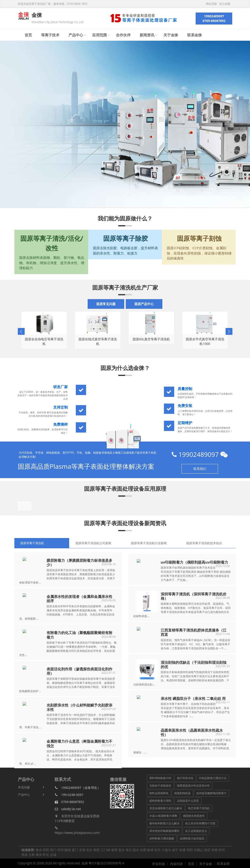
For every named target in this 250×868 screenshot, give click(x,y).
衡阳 (97, 850)
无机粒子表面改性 (160, 786)
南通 (182, 850)
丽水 (136, 850)
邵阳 (46, 850)
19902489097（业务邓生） (78, 788)
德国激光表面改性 (194, 816)
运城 (53, 855)
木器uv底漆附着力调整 (163, 816)
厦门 (75, 850)
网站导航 (211, 4)
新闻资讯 (147, 35)
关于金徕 (171, 35)
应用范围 (100, 35)
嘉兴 (121, 850)
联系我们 (200, 469)
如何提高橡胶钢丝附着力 (211, 793)
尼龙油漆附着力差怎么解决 (166, 808)
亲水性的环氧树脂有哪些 (164, 831)
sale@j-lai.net (68, 809)
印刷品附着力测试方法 (213, 778)
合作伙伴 (123, 35)
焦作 (158, 850)
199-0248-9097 (69, 795)
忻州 (222, 850)
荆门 (53, 850)
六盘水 (166, 850)
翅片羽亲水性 (185, 778)
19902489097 (200, 454)
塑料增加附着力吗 (160, 778)
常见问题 (24, 787)
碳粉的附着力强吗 (160, 801)
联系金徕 (195, 35)
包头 (89, 850)
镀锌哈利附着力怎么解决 (164, 823)
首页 (28, 35)
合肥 (143, 850)
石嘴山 (198, 850)
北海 (82, 850)
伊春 (215, 850)
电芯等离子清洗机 (199, 808)
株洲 (150, 850)
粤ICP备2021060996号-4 (106, 863)
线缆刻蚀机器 (182, 793)
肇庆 (39, 855)
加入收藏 (225, 4)
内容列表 (176, 864)
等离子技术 (50, 35)
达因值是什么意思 (188, 801)
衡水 (39, 850)
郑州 (61, 850)
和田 (190, 850)
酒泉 (24, 855)
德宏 (207, 850)
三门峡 (105, 850)
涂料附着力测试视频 (162, 838)
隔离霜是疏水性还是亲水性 (193, 786)
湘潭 (114, 850)
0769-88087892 (69, 802)
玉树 (32, 855)
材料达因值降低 (159, 793)
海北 (129, 850)
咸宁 (175, 850)
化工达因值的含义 (196, 831)
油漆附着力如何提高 (192, 838)
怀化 (46, 855)
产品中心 (76, 35)
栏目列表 (159, 864)
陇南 (68, 850)
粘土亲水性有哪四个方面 (200, 823)
